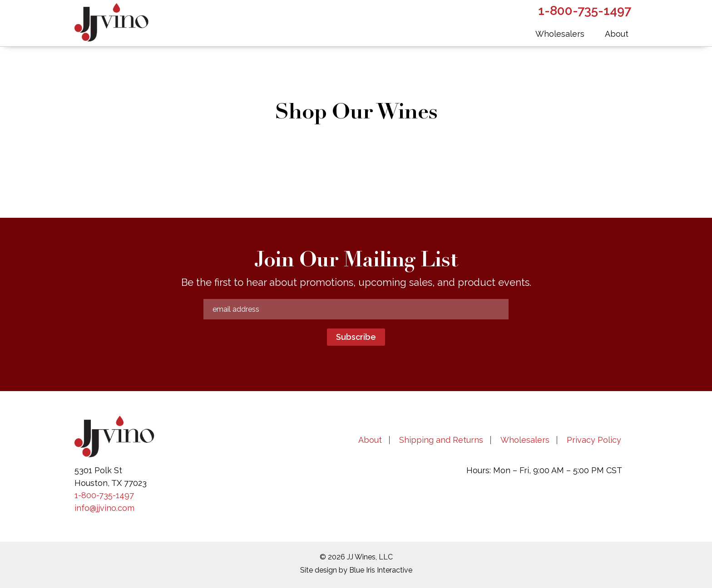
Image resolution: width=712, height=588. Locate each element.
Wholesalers (525, 440)
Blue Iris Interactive (381, 570)
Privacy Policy (594, 440)
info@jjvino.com (104, 508)
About (370, 440)
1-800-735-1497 (104, 495)
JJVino (120, 23)
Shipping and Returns (441, 440)
